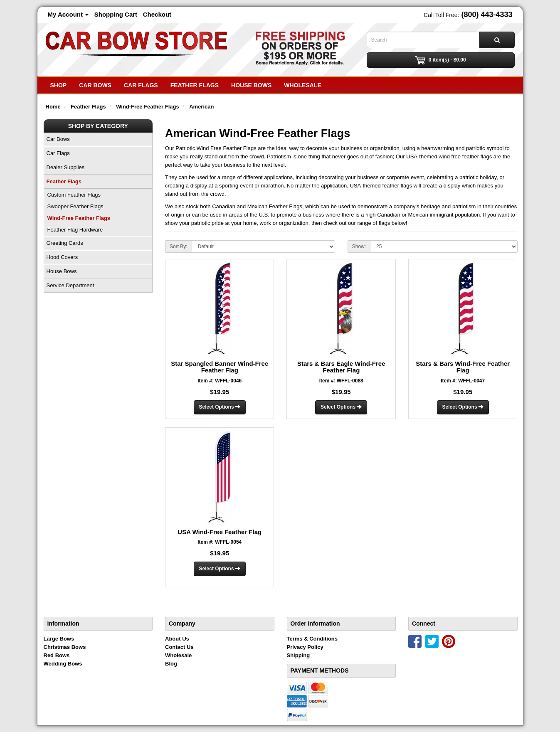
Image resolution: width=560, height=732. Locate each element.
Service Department (70, 285)
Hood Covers (62, 257)
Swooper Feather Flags (75, 206)
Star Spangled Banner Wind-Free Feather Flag (220, 367)
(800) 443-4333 (487, 15)
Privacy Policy (305, 647)
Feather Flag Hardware (75, 230)
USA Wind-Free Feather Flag (220, 532)
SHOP (59, 85)
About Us (177, 639)
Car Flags (141, 85)
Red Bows (57, 655)
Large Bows (59, 639)
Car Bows (95, 85)
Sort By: (179, 246)
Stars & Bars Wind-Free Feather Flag (463, 367)
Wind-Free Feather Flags (79, 218)
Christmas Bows (65, 647)
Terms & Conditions (312, 639)
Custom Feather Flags (74, 195)
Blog (171, 664)
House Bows (251, 85)
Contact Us (179, 647)
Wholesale (302, 85)
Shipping (299, 655)
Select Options (220, 407)
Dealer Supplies (66, 167)
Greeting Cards (65, 243)
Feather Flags (195, 85)
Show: (359, 246)
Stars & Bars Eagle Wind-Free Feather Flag (341, 367)
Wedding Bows (63, 664)
